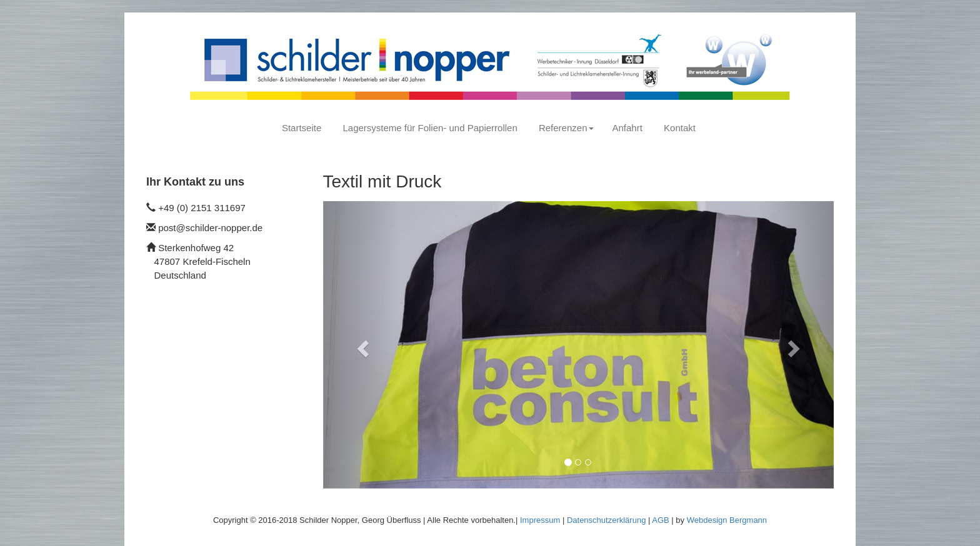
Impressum (540, 520)
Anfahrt (627, 128)
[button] (362, 345)
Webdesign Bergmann (727, 520)
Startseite (302, 128)
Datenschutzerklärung (606, 520)
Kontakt (680, 128)
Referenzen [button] (566, 128)
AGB (660, 520)
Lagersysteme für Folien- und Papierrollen (430, 128)
